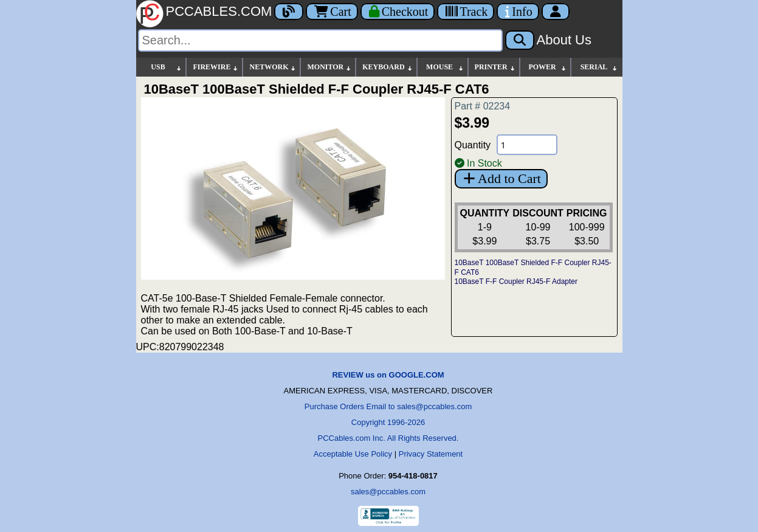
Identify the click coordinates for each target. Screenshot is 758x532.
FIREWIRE (216, 67)
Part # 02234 (483, 106)
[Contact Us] (518, 12)
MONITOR (329, 67)
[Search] (320, 40)
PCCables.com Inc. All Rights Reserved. (388, 438)
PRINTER (495, 67)
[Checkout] (398, 12)
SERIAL (599, 67)
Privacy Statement (431, 454)
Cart (332, 12)
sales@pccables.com (388, 492)
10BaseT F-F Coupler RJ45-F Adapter (516, 282)
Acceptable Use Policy (353, 454)
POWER (547, 67)
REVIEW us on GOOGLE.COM (388, 375)
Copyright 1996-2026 (388, 422)
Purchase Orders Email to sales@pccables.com (388, 406)
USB (167, 67)
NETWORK (273, 67)
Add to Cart (501, 178)
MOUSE (445, 67)
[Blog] (289, 12)
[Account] (556, 12)
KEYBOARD (388, 67)
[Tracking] (466, 12)
